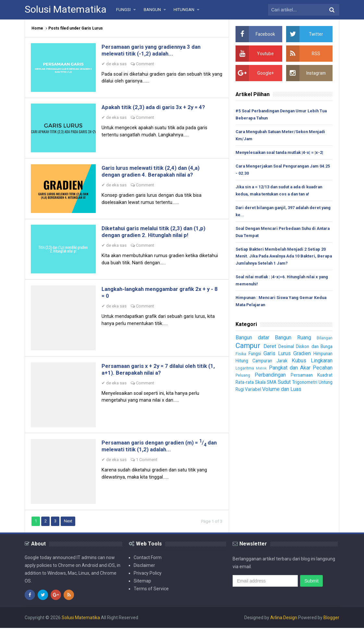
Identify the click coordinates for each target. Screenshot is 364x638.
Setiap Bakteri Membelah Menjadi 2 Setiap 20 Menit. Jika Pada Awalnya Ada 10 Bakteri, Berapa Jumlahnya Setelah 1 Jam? (282, 258)
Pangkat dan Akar (289, 370)
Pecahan (322, 370)
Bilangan (325, 340)
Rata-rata (245, 384)
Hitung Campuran (255, 363)
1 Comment (148, 469)
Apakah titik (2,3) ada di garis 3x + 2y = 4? (158, 109)
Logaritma (245, 370)
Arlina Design (284, 628)
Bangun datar (253, 340)
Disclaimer (144, 575)
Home (37, 28)
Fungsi (254, 356)
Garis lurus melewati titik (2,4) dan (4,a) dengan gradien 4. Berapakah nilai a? (156, 175)
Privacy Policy (148, 583)
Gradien (300, 356)
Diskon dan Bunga (314, 349)
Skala (265, 384)
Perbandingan (270, 377)
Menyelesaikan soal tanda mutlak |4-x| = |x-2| (281, 153)
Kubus (298, 363)
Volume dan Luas (300, 391)
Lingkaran (321, 363)
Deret (270, 348)
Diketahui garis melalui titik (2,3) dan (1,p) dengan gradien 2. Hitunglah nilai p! (159, 237)
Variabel (270, 392)
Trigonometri (319, 384)
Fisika (241, 356)
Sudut (295, 384)
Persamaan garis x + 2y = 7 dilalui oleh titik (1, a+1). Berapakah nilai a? (160, 377)
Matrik (261, 371)
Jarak (282, 363)
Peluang (243, 377)
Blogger (331, 628)
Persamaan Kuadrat (311, 377)
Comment (146, 64)
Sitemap (142, 591)
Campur (249, 348)
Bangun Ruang (294, 340)
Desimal (287, 349)
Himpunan (322, 356)
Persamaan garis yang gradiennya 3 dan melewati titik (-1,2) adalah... (156, 51)
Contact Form (148, 568)
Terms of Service (151, 599)
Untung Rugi (248, 392)
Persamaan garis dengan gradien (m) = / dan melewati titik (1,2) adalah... (160, 455)
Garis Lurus (276, 356)
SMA (279, 384)
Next (69, 531)
